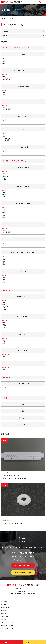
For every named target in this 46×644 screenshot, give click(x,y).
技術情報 (4, 613)
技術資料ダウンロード (23, 572)
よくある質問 (5, 616)
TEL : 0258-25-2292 (23, 553)
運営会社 (5, 631)
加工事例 (4, 604)
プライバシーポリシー (7, 628)
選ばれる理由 (5, 601)
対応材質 (6, 31)
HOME (3, 598)
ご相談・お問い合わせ (23, 566)
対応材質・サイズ (6, 610)
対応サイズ (6, 36)
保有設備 (4, 619)
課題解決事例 (5, 607)
